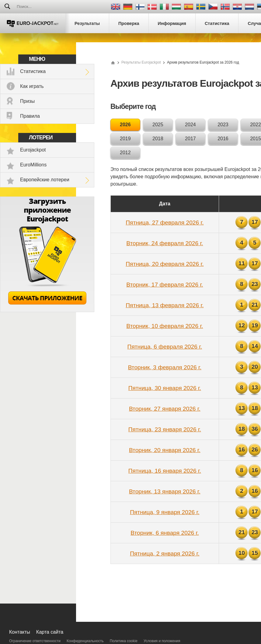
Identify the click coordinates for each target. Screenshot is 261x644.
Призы (27, 101)
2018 (158, 139)
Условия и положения (162, 641)
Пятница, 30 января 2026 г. (165, 388)
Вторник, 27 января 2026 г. (165, 409)
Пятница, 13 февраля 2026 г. (165, 305)
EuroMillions (33, 165)
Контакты (20, 632)
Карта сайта (50, 632)
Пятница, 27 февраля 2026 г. (165, 223)
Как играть (32, 86)
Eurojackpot (33, 150)
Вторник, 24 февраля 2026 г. (165, 243)
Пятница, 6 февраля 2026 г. (165, 347)
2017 (190, 139)
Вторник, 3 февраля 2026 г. (165, 367)
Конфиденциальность (85, 641)
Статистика (33, 71)
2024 (190, 125)
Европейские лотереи (45, 180)
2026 (125, 125)
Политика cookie (124, 641)
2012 (125, 153)
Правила (30, 116)
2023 (223, 125)
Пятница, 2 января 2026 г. (165, 553)
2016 (223, 139)
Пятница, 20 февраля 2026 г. (165, 264)
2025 (158, 125)
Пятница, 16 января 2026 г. (165, 471)
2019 (125, 139)
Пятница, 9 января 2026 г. (165, 512)
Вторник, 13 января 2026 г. (165, 491)
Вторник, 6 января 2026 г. (165, 533)
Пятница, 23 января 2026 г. (165, 429)
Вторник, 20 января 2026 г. (165, 450)
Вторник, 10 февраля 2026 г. (165, 326)
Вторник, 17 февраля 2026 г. (165, 285)
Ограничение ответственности (35, 641)
